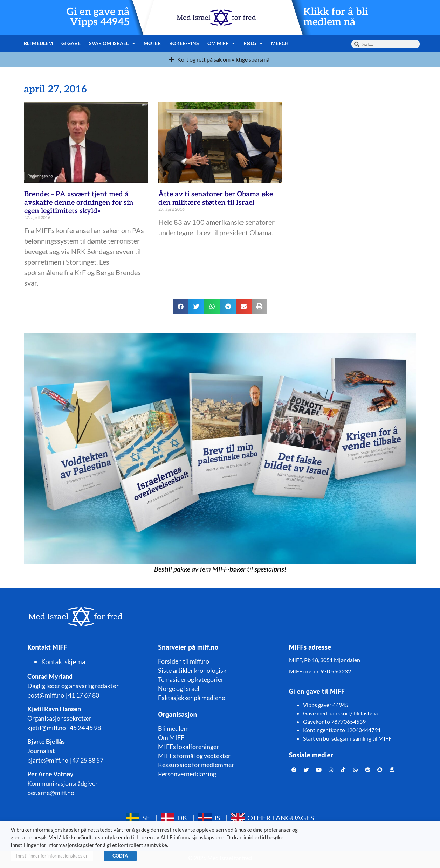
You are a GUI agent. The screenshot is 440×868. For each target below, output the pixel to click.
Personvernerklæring (187, 774)
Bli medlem (38, 43)
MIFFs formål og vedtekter (194, 756)
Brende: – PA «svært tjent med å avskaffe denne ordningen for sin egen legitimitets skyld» (79, 203)
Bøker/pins (184, 43)
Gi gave (71, 43)
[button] (181, 306)
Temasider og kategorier (191, 679)
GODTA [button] (120, 856)
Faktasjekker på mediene (191, 698)
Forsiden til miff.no (184, 661)
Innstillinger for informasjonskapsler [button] (52, 856)
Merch (280, 43)
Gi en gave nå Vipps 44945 (98, 17)
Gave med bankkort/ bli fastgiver (342, 713)
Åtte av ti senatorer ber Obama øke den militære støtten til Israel (216, 198)
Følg (253, 43)
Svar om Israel (112, 43)
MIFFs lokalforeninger (188, 747)
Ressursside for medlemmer (196, 765)
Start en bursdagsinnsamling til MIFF (347, 738)
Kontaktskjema (63, 662)
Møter (152, 43)
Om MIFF (221, 43)
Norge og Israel (179, 688)
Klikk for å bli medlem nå (336, 17)
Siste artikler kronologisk (192, 670)
